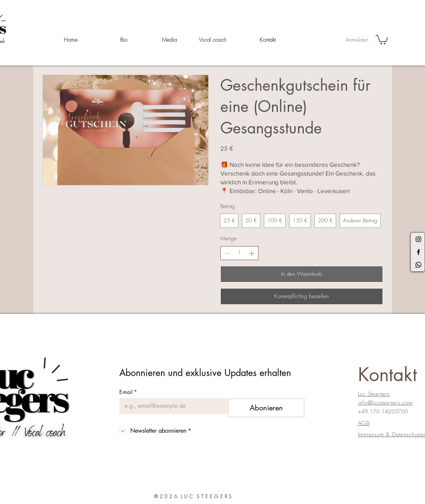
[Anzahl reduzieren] (227, 253)
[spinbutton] (239, 253)
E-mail (128, 392)
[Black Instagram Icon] (418, 239)
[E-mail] (171, 406)
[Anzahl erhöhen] (252, 253)
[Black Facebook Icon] (418, 252)
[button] (382, 39)
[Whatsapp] (418, 265)
